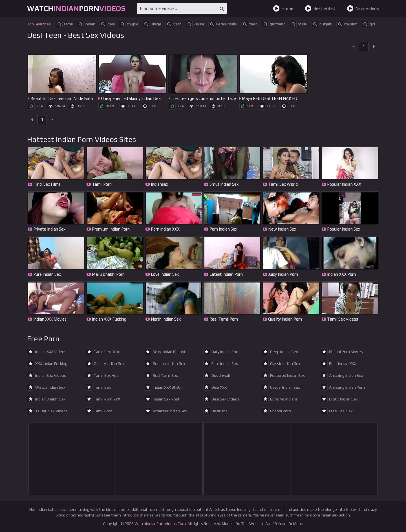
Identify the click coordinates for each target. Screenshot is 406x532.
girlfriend (274, 24)
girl (368, 24)
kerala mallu (223, 24)
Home (283, 8)
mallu (299, 24)
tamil (64, 24)
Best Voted (320, 8)
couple (129, 24)
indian (86, 24)
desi (107, 24)
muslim (347, 24)
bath (174, 24)
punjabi (322, 24)
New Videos (363, 8)
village (152, 24)
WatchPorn (76, 8)
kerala (195, 24)
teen (250, 24)
